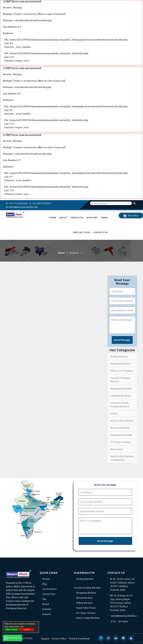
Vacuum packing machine (87, 588)
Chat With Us (12, 638)
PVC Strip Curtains (120, 442)
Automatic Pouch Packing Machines (120, 405)
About (63, 218)
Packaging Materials (121, 435)
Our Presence (50, 589)
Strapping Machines (121, 389)
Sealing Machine (119, 356)
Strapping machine (86, 593)
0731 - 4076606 (119, 622)
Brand (46, 604)
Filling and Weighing (121, 371)
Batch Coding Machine (122, 421)
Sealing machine (85, 579)
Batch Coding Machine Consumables (122, 458)
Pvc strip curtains (86, 613)
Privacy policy (30, 627)
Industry (47, 609)
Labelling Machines (121, 396)
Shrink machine (85, 598)
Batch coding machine (88, 618)
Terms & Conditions (79, 639)
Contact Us (100, 232)
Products (77, 218)
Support (92, 218)
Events (46, 579)
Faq (44, 599)
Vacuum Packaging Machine (120, 380)
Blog (45, 584)
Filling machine (84, 603)
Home (53, 218)
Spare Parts (116, 449)
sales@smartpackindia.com (22, 207)
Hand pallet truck (86, 608)
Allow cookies (12, 629)
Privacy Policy (59, 639)
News (104, 218)
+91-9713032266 (17, 203)
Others (114, 414)
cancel (27, 629)
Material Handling (120, 428)
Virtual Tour (81, 232)
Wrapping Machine (120, 364)
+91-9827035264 (40, 203)
